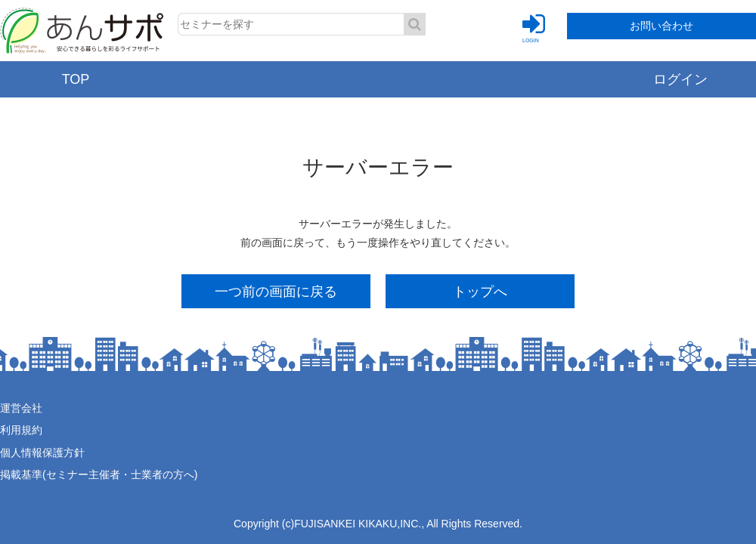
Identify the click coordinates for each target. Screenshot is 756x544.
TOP (76, 79)
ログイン (680, 79)
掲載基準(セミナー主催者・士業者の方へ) (99, 474)
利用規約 (21, 430)
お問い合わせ (661, 26)
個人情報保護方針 (42, 453)
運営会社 (21, 408)
